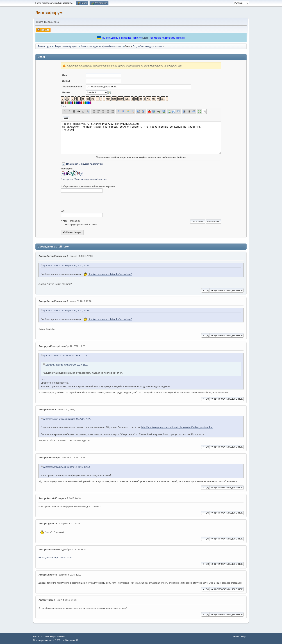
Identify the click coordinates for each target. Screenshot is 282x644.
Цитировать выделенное (227, 290)
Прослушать (67, 179)
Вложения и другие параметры (85, 164)
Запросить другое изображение (91, 179)
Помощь (236, 637)
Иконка (66, 92)
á (62, 106)
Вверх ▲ (245, 637)
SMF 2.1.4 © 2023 (41, 637)
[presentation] (88, 201)
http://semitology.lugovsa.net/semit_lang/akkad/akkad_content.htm (177, 427)
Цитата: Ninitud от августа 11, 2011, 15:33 (66, 265)
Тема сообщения (72, 87)
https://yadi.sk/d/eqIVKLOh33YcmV (55, 558)
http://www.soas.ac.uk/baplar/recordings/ (110, 274)
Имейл (66, 81)
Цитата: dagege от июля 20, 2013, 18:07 (67, 365)
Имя (64, 75)
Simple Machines (57, 637)
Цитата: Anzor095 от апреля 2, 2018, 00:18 (67, 467)
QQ (205, 290)
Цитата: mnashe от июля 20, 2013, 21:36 (65, 356)
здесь (145, 38)
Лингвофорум (49, 13)
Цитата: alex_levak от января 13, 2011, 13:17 (67, 419)
